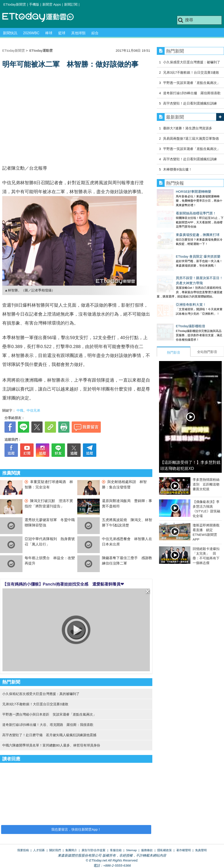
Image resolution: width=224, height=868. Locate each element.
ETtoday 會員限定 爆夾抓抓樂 (179, 243)
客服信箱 (116, 850)
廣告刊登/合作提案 (94, 850)
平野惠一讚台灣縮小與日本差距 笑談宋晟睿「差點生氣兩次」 (49, 714)
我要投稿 (23, 850)
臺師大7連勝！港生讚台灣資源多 (187, 128)
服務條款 (147, 850)
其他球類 (78, 33)
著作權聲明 (184, 850)
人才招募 (39, 850)
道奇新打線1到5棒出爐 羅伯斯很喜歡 (192, 93)
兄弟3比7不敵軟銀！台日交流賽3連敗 (191, 72)
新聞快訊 (10, 33)
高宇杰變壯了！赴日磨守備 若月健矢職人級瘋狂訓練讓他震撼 (49, 735)
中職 (20, 410)
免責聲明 (201, 850)
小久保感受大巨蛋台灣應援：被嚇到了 (192, 62)
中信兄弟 (33, 410)
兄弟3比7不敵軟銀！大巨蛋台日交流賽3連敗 (35, 704)
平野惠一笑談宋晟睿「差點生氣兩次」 (192, 83)
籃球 (62, 33)
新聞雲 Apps (52, 4)
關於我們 (55, 850)
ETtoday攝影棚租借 (171, 304)
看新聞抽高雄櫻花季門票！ (177, 209)
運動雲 (41, 17)
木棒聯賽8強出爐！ (177, 169)
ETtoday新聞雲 (15, 4)
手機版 (34, 4)
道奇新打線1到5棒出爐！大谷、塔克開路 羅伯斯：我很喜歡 (48, 725)
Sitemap (131, 850)
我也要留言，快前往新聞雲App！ (76, 829)
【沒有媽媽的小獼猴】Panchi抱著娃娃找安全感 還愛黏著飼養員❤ (63, 584)
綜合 (95, 33)
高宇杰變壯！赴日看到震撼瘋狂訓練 (190, 103)
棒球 (49, 33)
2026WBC (31, 33)
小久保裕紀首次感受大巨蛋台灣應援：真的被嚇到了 (41, 694)
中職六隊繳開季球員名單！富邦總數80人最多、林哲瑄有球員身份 (51, 745)
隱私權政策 (165, 850)
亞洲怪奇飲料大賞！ (172, 287)
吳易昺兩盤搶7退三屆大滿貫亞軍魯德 (191, 138)
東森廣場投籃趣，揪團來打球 (179, 226)
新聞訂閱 (71, 4)
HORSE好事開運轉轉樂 (174, 191)
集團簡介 (71, 850)
